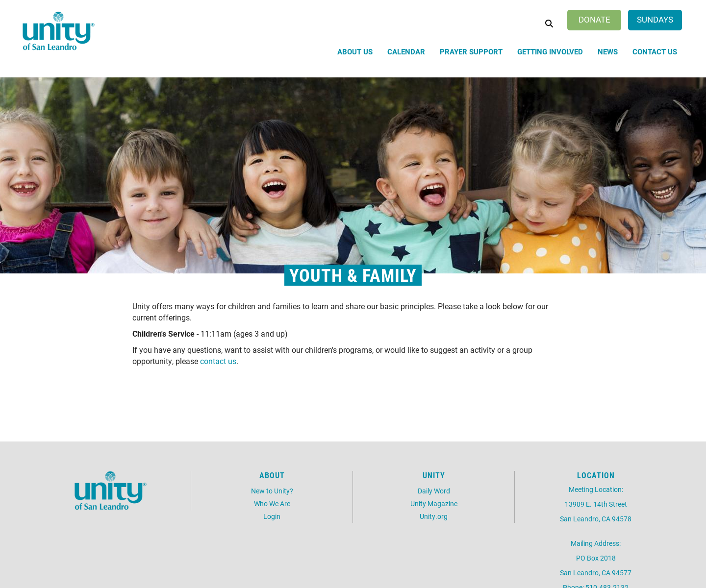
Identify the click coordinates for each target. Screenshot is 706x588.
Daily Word (434, 491)
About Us (355, 51)
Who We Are (272, 503)
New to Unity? (272, 491)
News (608, 51)
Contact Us (655, 51)
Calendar (406, 51)
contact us (218, 361)
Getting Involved (550, 51)
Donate (594, 19)
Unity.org (434, 516)
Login (272, 516)
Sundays (655, 19)
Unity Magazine (434, 503)
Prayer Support (471, 51)
